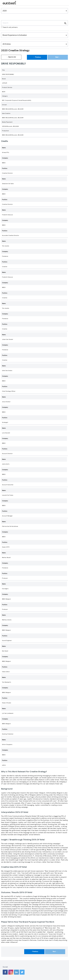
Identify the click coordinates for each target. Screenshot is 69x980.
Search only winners (9, 27)
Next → (58, 57)
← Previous (37, 57)
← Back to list (11, 57)
